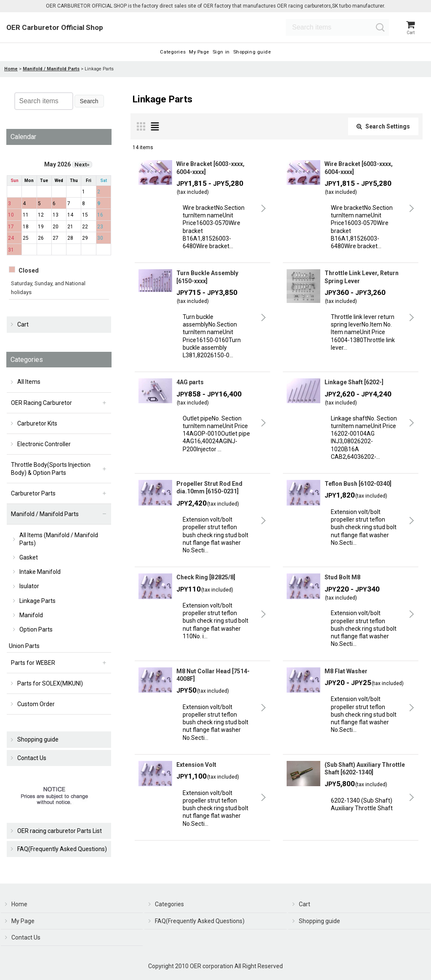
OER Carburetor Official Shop (55, 29)
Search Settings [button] (383, 134)
